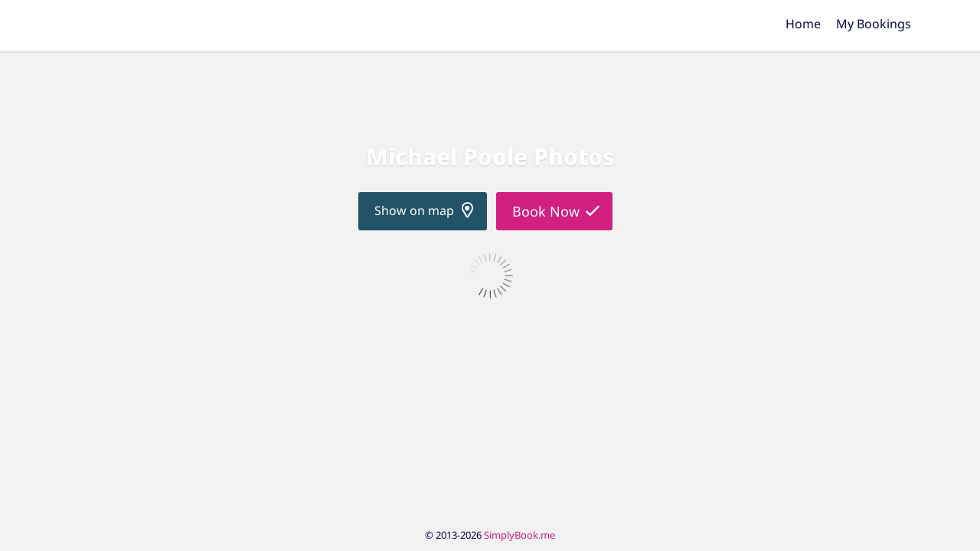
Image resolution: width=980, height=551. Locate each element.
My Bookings (874, 24)
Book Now (546, 211)
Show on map (414, 210)
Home (803, 24)
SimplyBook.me (519, 535)
